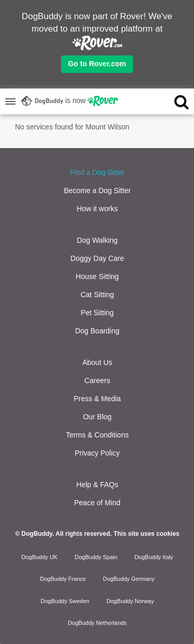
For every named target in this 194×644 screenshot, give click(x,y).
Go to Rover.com (97, 64)
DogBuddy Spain (96, 557)
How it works (97, 209)
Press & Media (97, 399)
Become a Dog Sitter (97, 191)
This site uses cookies (146, 534)
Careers (97, 380)
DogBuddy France (63, 579)
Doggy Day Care (97, 258)
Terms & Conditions (97, 435)
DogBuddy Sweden (65, 601)
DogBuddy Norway (130, 601)
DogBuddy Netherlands (97, 623)
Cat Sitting (98, 295)
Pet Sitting (97, 313)
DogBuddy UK (39, 557)
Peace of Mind (97, 503)
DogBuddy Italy (154, 557)
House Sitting (97, 276)
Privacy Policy (97, 453)
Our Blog (97, 417)
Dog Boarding (97, 331)
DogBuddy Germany (129, 579)
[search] (173, 101)
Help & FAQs (98, 485)
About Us (97, 362)
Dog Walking (98, 240)
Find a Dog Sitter (97, 172)
